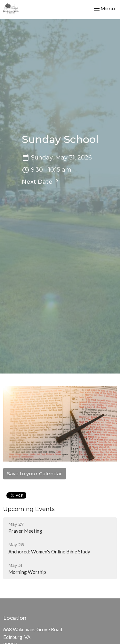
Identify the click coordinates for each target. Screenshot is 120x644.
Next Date (41, 181)
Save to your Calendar (35, 474)
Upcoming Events (29, 509)
